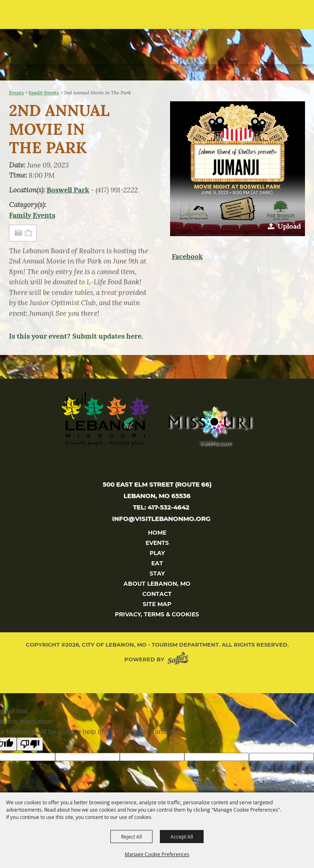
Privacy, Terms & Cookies (157, 614)
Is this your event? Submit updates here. (76, 336)
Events (16, 93)
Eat (157, 563)
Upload (289, 226)
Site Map (157, 604)
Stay (157, 573)
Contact (157, 594)
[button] (292, 17)
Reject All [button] (131, 837)
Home (157, 533)
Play (157, 553)
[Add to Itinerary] (29, 233)
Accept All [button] (182, 837)
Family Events (44, 93)
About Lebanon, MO (157, 584)
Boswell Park (68, 190)
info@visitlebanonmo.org (161, 519)
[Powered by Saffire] (179, 659)
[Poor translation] (30, 744)
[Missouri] (209, 426)
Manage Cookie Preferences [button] (157, 854)
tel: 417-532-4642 (161, 507)
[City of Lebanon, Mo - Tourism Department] (62, 40)
